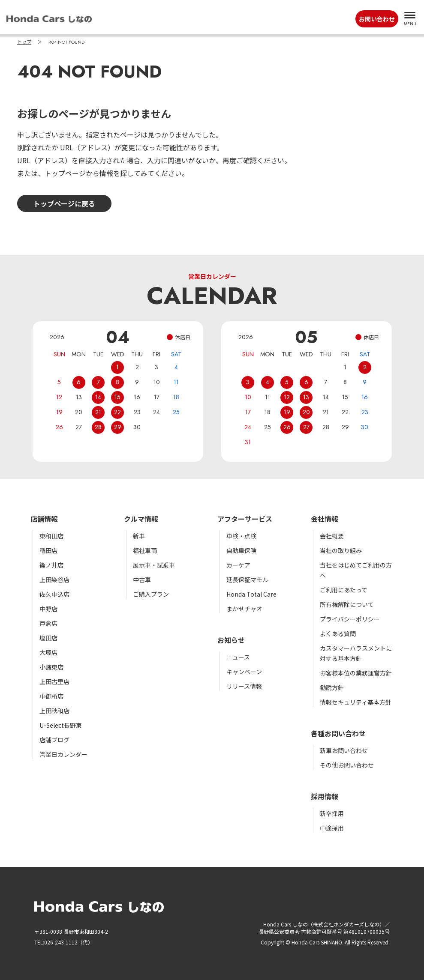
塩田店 (48, 638)
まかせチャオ (244, 609)
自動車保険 (241, 550)
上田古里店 (54, 681)
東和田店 (51, 536)
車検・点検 (241, 536)
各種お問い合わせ (338, 733)
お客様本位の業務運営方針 (356, 673)
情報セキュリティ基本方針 (356, 702)
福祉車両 (145, 550)
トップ (24, 42)
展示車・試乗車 (154, 565)
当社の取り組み (341, 550)
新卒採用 (332, 813)
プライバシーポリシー (350, 619)
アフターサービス (245, 519)
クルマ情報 (141, 519)
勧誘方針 (332, 687)
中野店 (48, 609)
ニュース (238, 657)
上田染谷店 (54, 580)
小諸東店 (51, 667)
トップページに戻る (64, 203)
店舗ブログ (54, 740)
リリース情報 (244, 686)
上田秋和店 (54, 711)
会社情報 (325, 519)
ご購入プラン (151, 594)
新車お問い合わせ (344, 750)
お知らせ (231, 640)
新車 (139, 536)
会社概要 (332, 536)
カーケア (238, 565)
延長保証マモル (247, 580)
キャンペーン (244, 672)
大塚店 (48, 652)
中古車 (142, 580)
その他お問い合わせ (347, 765)
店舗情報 (44, 519)
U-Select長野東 (61, 725)
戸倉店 (48, 623)
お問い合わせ (377, 19)
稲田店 (48, 550)
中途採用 (332, 828)
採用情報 (325, 796)
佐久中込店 (54, 594)
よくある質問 (338, 633)
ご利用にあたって (344, 590)
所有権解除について (347, 604)
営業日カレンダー (63, 754)
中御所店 (51, 696)
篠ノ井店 (51, 565)
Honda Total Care (251, 594)
